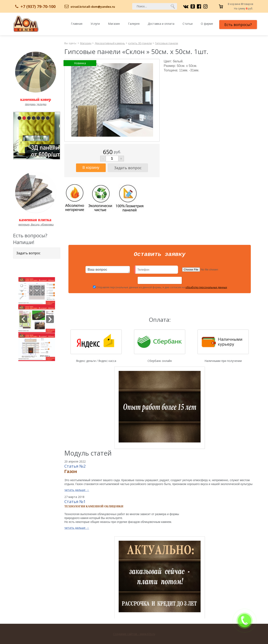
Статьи (188, 24)
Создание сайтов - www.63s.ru (134, 634)
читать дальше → (77, 491)
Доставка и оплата (161, 24)
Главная (77, 24)
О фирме (207, 24)
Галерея (134, 24)
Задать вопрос (28, 253)
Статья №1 (75, 503)
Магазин (114, 24)
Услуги (95, 24)
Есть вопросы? (238, 25)
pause (37, 135)
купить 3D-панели (140, 43)
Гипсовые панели (167, 43)
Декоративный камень (110, 43)
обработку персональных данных (206, 289)
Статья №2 (75, 467)
